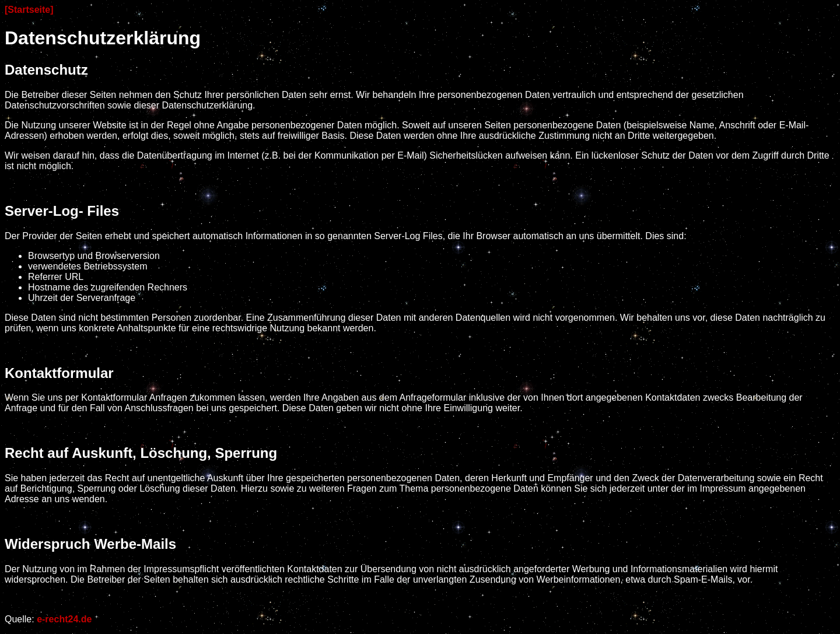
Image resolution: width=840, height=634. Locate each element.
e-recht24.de (64, 619)
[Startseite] (29, 10)
